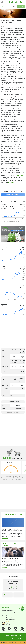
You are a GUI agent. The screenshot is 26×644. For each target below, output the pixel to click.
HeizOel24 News (14, 25)
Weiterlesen (5, 538)
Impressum (14, 635)
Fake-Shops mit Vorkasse (15, 642)
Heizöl (13, 202)
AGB (20, 635)
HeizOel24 (11, 183)
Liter (11, 5)
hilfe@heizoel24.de (10, 619)
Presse (18, 595)
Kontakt (7, 635)
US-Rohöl (4, 304)
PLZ (3, 6)
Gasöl (3, 267)
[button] (2, 2)
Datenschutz (7, 639)
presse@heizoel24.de (13, 587)
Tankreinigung (20, 175)
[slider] (10, 622)
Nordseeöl (4, 248)
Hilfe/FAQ (20, 639)
